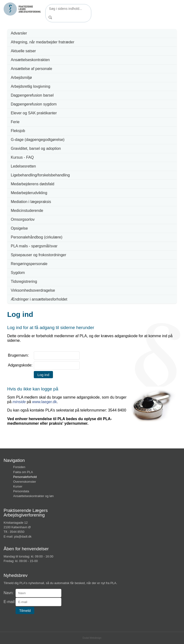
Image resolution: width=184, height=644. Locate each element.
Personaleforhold (25, 477)
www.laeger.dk (44, 402)
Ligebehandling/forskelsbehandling (40, 175)
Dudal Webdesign (92, 638)
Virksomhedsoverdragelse (33, 290)
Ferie (15, 122)
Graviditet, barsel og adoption (36, 148)
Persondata (21, 491)
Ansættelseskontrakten (30, 60)
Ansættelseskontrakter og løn (33, 496)
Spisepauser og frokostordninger (38, 255)
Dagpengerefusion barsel (32, 95)
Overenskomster (25, 482)
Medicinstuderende (27, 211)
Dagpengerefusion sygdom (34, 104)
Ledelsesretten (23, 166)
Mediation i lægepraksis (31, 202)
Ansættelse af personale (32, 69)
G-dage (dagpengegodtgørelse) (38, 140)
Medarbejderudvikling (29, 193)
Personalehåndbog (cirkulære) (37, 237)
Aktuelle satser (23, 51)
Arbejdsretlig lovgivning (31, 86)
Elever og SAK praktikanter (34, 113)
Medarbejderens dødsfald (32, 184)
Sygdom (18, 273)
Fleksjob (18, 131)
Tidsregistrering (24, 281)
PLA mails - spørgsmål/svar (34, 246)
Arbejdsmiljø (21, 78)
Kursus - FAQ (22, 157)
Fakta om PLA (23, 472)
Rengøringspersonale (29, 264)
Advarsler (19, 33)
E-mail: (10, 602)
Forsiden (19, 467)
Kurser (18, 486)
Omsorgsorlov (23, 219)
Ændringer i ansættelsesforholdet (39, 299)
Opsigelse (19, 228)
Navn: (9, 593)
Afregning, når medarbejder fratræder (43, 42)
